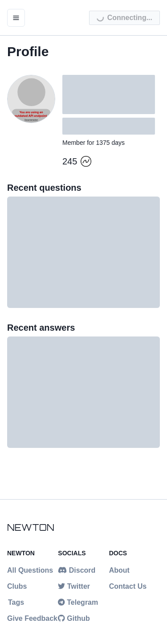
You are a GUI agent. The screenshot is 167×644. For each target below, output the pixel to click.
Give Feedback (32, 618)
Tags (16, 602)
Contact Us (128, 586)
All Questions (30, 570)
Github (74, 618)
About (119, 570)
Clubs (17, 586)
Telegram (78, 602)
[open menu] (16, 18)
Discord (77, 570)
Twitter (74, 586)
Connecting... (124, 19)
